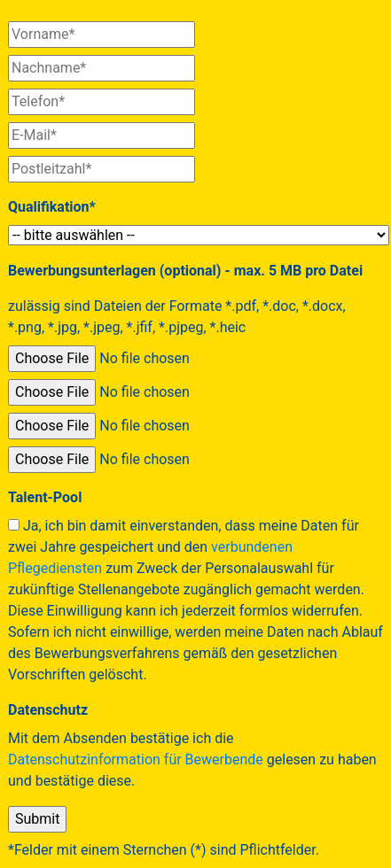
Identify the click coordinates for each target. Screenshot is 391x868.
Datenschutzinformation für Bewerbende (136, 759)
